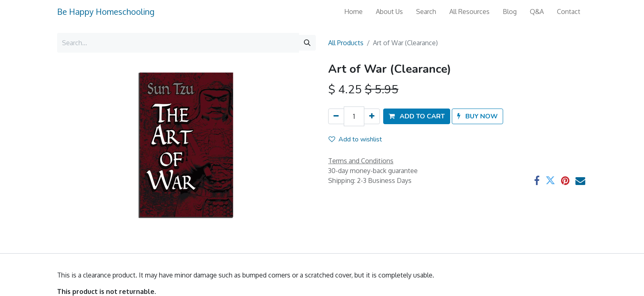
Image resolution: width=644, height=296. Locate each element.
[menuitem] (353, 12)
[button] (417, 116)
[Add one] (372, 116)
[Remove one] (336, 116)
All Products (346, 43)
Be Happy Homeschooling (106, 12)
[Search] (307, 43)
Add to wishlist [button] (355, 139)
